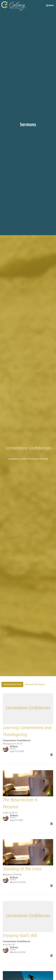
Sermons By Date (12, 684)
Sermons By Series (35, 684)
